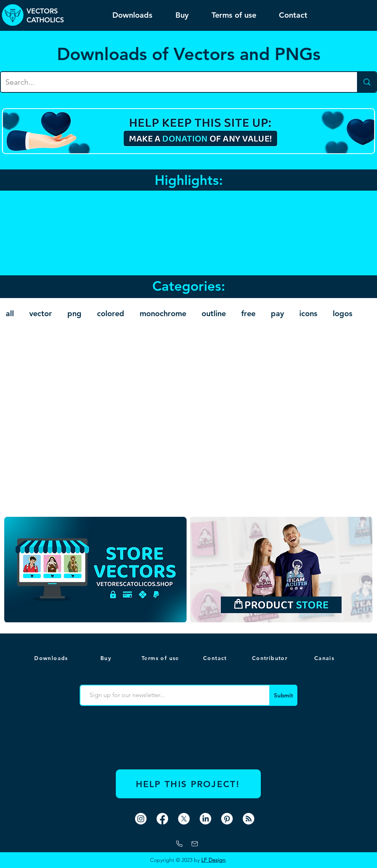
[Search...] (173, 82)
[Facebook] (162, 819)
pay (277, 313)
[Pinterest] (227, 819)
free (248, 313)
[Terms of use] (161, 658)
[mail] (195, 844)
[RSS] (249, 819)
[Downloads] (52, 658)
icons (308, 313)
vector (41, 313)
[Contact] (216, 658)
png (74, 313)
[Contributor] (270, 658)
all (10, 313)
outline (214, 313)
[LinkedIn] (205, 819)
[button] (325, 658)
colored (111, 313)
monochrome (163, 313)
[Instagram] (141, 819)
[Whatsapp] (179, 844)
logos (343, 313)
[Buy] (107, 658)
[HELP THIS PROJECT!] (188, 784)
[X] (184, 819)
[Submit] (283, 695)
